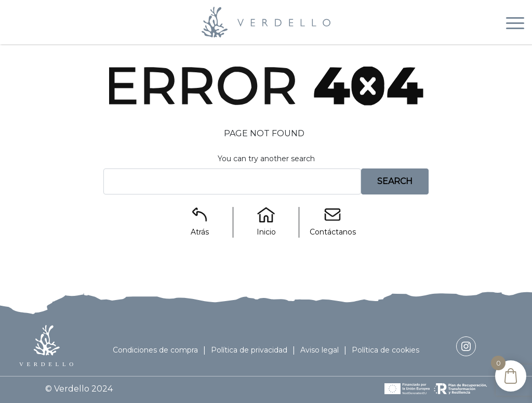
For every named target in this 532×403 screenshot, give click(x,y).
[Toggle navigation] (515, 25)
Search (395, 181)
